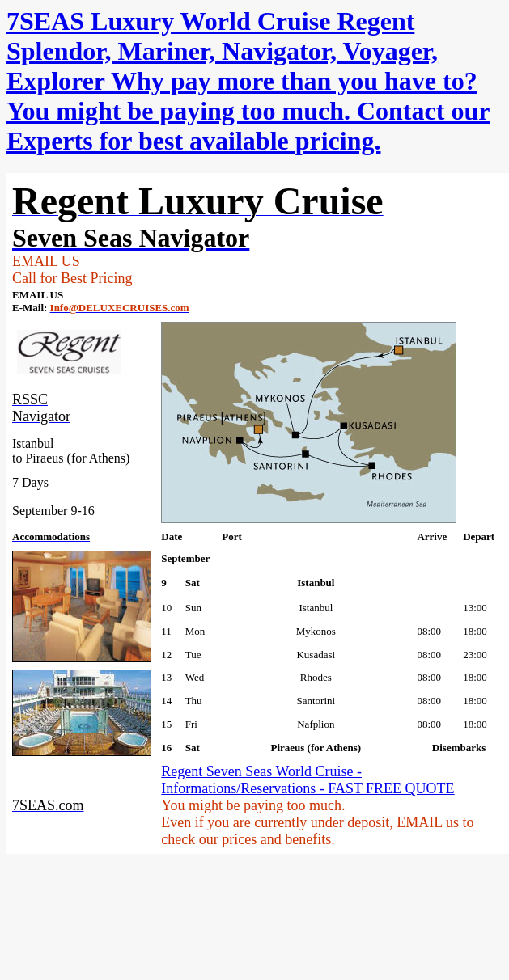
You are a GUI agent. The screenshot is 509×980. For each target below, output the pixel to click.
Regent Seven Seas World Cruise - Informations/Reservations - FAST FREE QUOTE (308, 780)
